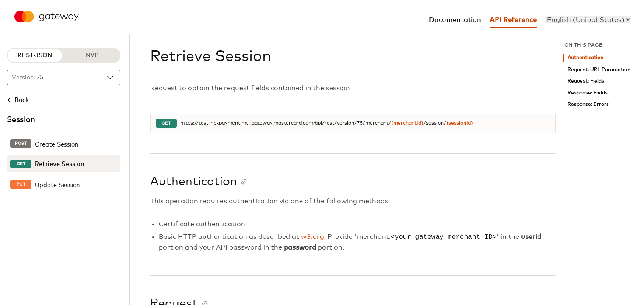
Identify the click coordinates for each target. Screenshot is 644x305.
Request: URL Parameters (599, 70)
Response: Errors (588, 104)
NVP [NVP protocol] (92, 55)
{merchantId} (407, 123)
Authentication (585, 58)
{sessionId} (460, 123)
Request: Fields (586, 81)
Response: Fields (588, 93)
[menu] (588, 19)
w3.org (312, 237)
